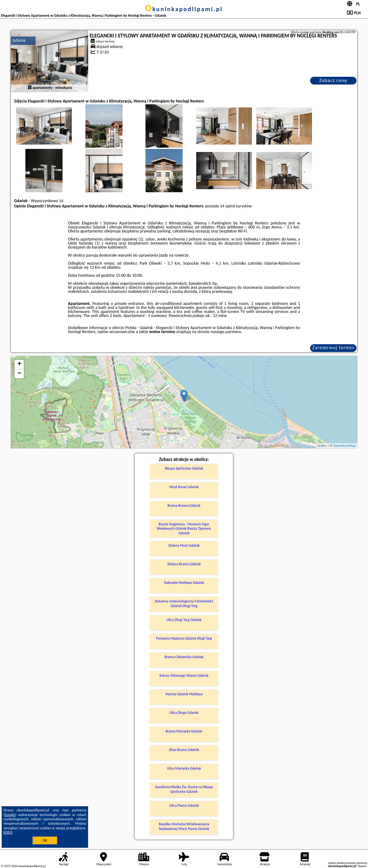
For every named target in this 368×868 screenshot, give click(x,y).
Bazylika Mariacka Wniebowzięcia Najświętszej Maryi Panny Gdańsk (184, 826)
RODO (8, 832)
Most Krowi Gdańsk (184, 487)
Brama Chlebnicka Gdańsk (184, 657)
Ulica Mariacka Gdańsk (184, 768)
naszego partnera (226, 332)
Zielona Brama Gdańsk (184, 564)
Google (10, 815)
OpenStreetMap (344, 446)
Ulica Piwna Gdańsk (184, 805)
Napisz (362, 866)
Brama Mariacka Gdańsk (184, 731)
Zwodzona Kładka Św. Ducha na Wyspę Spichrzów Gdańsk (184, 789)
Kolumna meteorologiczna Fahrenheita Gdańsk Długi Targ (184, 603)
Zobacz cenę (333, 80)
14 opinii (228, 206)
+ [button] (19, 364)
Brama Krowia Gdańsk (184, 506)
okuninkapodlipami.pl (184, 9)
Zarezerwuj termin (333, 347)
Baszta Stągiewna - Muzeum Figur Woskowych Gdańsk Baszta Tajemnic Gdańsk (184, 529)
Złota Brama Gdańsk (184, 750)
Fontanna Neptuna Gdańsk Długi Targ (184, 638)
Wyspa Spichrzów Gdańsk (184, 468)
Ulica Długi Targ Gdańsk (184, 620)
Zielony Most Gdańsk (184, 545)
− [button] (19, 374)
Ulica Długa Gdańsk (184, 713)
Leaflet (322, 446)
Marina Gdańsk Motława (184, 694)
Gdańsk (19, 40)
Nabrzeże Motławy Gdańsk (184, 583)
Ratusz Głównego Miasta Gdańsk (184, 675)
